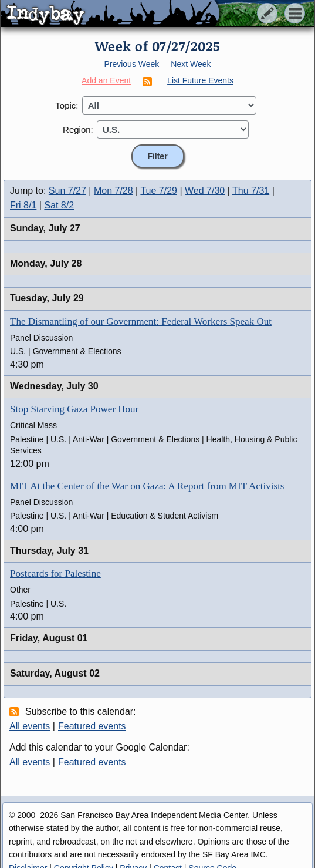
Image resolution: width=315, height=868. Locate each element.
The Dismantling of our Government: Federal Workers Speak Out (141, 322)
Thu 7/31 (251, 191)
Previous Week (131, 64)
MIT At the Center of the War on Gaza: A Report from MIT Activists (147, 486)
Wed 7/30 (205, 191)
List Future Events (200, 80)
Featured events (92, 726)
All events (30, 726)
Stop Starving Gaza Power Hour (74, 409)
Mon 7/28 (114, 191)
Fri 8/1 (23, 205)
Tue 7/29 (159, 191)
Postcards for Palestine (55, 573)
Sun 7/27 (67, 191)
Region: (78, 129)
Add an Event (106, 80)
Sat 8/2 (59, 205)
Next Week (191, 64)
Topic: (67, 105)
